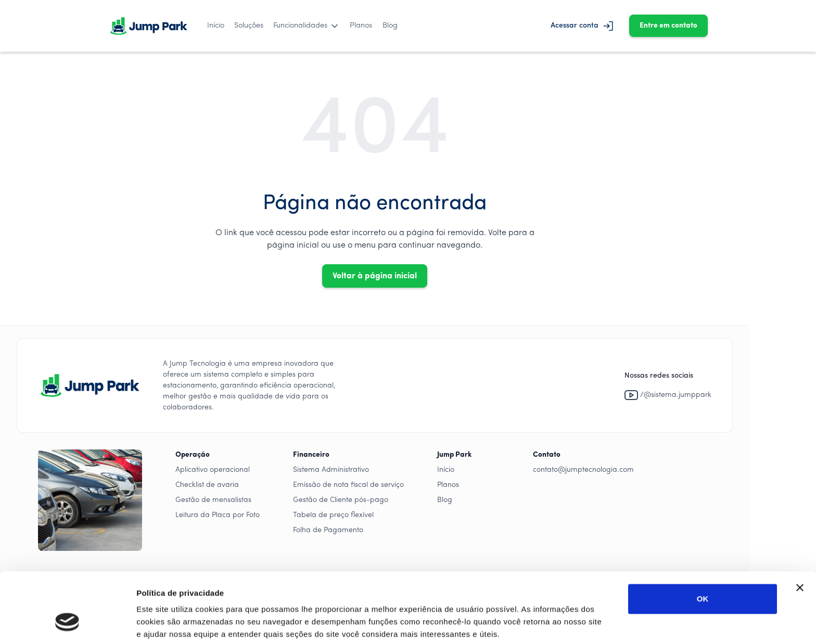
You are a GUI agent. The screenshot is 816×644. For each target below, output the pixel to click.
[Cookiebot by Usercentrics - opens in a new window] (67, 624)
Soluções (249, 26)
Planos (361, 26)
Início (216, 26)
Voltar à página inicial (375, 276)
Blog (390, 26)
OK (703, 539)
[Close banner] (800, 527)
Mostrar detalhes (168, 623)
